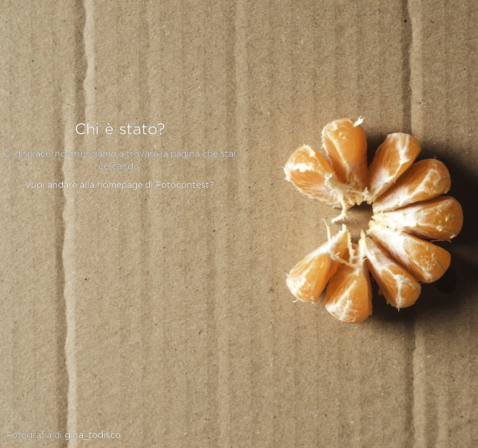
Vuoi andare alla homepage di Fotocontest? (119, 185)
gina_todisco (93, 436)
